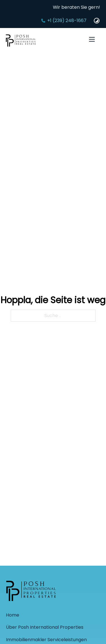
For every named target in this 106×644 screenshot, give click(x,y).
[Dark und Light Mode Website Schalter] (97, 21)
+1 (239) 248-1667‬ (67, 21)
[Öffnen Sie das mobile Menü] (92, 39)
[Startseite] (21, 41)
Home (13, 615)
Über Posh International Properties (45, 627)
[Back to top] (90, 628)
